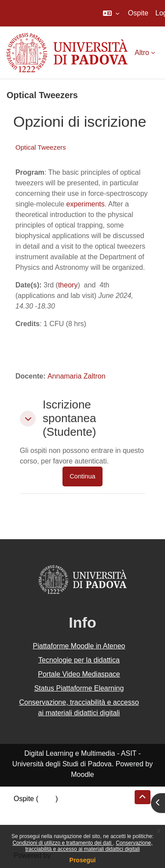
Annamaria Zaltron (77, 376)
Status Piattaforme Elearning (79, 688)
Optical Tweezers (41, 147)
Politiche (27, 820)
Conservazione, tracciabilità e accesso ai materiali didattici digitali (89, 846)
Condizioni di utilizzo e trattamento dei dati (62, 843)
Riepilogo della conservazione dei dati (73, 809)
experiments (86, 204)
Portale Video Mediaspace (79, 674)
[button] (111, 13)
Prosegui (83, 860)
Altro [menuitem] (142, 53)
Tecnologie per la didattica (79, 660)
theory (68, 285)
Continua (82, 476)
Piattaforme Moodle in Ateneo (79, 646)
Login (47, 799)
